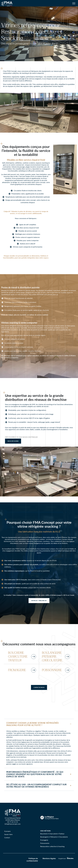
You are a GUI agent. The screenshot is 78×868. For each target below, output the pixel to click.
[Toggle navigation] (74, 4)
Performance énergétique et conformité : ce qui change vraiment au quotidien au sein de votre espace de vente (35, 774)
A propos (7, 831)
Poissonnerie (45, 843)
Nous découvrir (13, 441)
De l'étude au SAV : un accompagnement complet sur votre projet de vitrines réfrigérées (36, 786)
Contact (7, 838)
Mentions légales (49, 858)
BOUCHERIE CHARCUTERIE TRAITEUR (18, 657)
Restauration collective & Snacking (52, 846)
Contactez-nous (39, 687)
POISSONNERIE (52, 670)
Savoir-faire (8, 834)
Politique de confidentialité (32, 860)
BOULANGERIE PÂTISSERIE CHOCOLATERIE (52, 657)
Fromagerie (44, 840)
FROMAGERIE (17, 670)
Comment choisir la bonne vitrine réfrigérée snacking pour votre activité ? (33, 724)
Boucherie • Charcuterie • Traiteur (52, 834)
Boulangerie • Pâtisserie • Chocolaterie (54, 837)
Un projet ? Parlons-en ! (39, 601)
